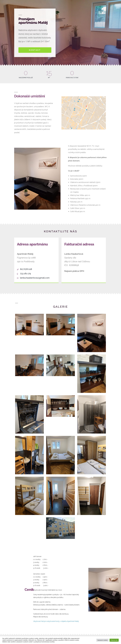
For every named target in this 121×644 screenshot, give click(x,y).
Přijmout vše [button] (114, 640)
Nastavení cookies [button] (102, 640)
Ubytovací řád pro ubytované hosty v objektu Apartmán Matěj (56, 621)
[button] (35, 50)
